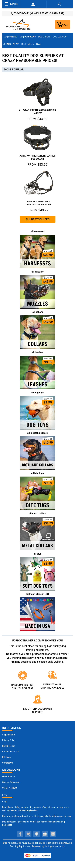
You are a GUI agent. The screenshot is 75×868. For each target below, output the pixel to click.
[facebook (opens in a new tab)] (20, 834)
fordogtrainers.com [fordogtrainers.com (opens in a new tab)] (55, 846)
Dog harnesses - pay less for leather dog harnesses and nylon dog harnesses (33, 823)
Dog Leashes (60, 37)
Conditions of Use (11, 752)
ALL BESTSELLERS (37, 219)
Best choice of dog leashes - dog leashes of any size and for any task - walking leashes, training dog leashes (36, 809)
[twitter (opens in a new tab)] (28, 834)
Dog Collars (44, 37)
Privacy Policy (9, 740)
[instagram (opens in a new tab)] (53, 834)
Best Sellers (28, 44)
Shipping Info (8, 735)
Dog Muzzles (10, 37)
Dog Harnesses (28, 37)
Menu (11, 4)
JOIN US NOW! (11, 44)
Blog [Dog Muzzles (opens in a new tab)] (4, 802)
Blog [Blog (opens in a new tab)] (39, 44)
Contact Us (8, 763)
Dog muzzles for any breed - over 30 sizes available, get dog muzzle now (37, 816)
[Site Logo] (18, 24)
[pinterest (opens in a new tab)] (37, 834)
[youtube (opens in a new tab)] (45, 834)
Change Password (11, 782)
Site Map (6, 757)
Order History (9, 777)
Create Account (10, 788)
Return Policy (8, 746)
